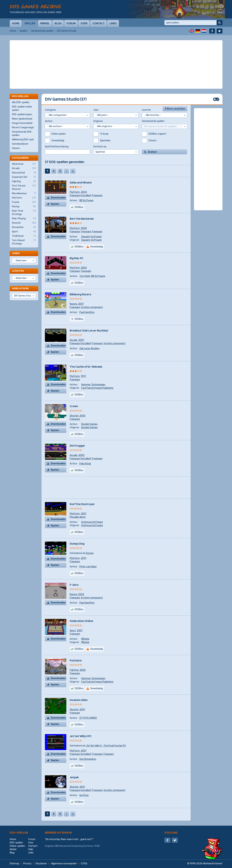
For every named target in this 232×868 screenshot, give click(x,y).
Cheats (16, 148)
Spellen (30, 23)
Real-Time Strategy (24, 212)
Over (84, 23)
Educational (24, 173)
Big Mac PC (77, 258)
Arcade (74, 340)
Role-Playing (24, 219)
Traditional (24, 236)
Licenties (18, 271)
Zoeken (152, 152)
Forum (71, 23)
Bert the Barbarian (82, 219)
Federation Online (81, 621)
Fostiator (76, 660)
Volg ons (171, 832)
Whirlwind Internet (213, 864)
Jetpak (74, 777)
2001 (81, 304)
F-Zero (74, 585)
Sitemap (14, 864)
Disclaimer (41, 864)
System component (92, 307)
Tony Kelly (85, 276)
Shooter (74, 416)
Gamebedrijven (20, 144)
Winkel (45, 23)
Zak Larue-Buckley (90, 348)
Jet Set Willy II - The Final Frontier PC (106, 746)
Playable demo (78, 517)
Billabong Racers (80, 294)
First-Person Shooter (24, 187)
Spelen (55, 204)
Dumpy (90, 553)
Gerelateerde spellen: (153, 121)
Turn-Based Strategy (24, 242)
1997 (83, 376)
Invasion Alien (79, 700)
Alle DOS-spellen (21, 102)
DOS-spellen (19, 832)
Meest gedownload (22, 119)
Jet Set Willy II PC (81, 736)
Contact (98, 23)
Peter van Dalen (88, 567)
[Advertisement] (116, 49)
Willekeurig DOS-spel (23, 140)
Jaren (16, 253)
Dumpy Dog (77, 543)
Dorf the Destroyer (82, 504)
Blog (58, 23)
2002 (84, 268)
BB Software (86, 200)
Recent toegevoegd (23, 127)
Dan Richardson (88, 759)
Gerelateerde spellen (42, 31)
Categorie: (51, 110)
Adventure (24, 164)
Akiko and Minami (81, 182)
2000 (84, 228)
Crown (74, 406)
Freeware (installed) (80, 195)
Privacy (27, 864)
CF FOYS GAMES (88, 718)
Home (16, 23)
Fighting (74, 670)
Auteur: (49, 121)
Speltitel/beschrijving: (57, 147)
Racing (73, 304)
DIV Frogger (77, 446)
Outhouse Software (92, 522)
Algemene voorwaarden (64, 864)
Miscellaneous (24, 194)
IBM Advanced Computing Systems (74, 846)
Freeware (97, 195)
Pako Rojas (85, 464)
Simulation (24, 227)
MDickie (85, 639)
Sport (73, 631)
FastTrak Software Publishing (97, 388)
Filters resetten (175, 109)
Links (113, 23)
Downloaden (58, 198)
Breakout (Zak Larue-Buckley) (89, 330)
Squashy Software (91, 237)
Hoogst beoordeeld (22, 123)
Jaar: (96, 110)
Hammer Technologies (93, 385)
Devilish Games (89, 424)
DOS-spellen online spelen (22, 108)
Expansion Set (24, 177)
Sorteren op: (100, 147)
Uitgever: (98, 121)
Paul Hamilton (87, 312)
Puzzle (24, 202)
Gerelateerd (20, 288)
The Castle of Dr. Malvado (86, 367)
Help (31, 849)
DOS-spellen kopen (22, 114)
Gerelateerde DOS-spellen (22, 134)
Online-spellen (17, 846)
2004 (84, 192)
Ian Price (84, 795)
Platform (75, 192)
